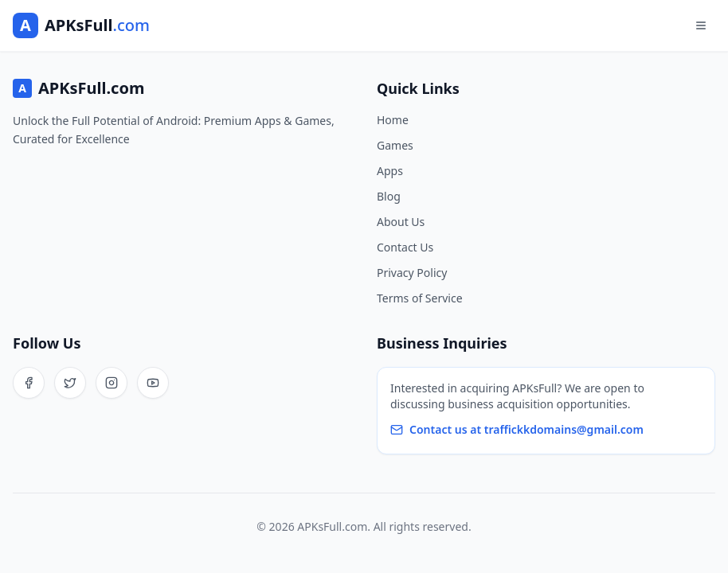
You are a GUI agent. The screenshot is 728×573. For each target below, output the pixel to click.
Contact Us (405, 247)
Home (393, 120)
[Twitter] (70, 383)
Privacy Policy (412, 273)
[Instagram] (112, 383)
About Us (401, 222)
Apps (390, 171)
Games (395, 145)
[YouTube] (153, 383)
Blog (389, 196)
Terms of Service (420, 298)
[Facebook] (29, 383)
